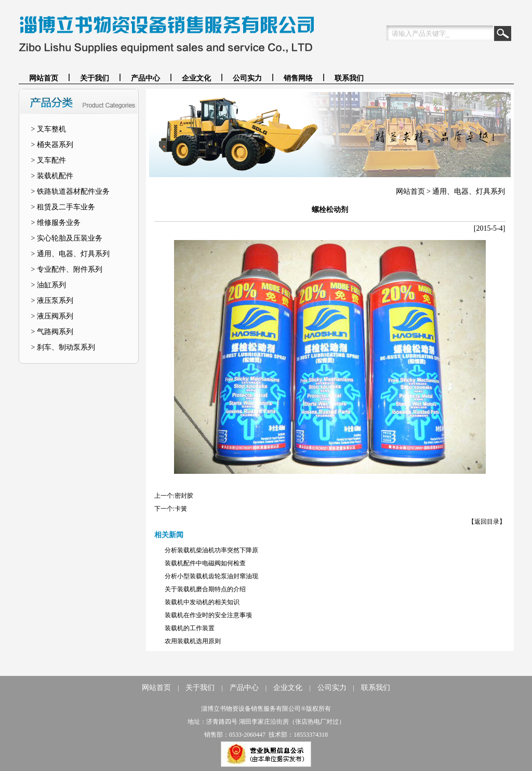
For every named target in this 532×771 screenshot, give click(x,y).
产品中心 (145, 78)
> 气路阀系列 (52, 332)
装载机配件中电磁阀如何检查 (205, 563)
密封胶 (184, 496)
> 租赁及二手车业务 (63, 207)
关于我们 (95, 78)
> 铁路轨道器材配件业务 (70, 191)
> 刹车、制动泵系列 (63, 347)
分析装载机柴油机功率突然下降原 (211, 550)
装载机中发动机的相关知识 (202, 602)
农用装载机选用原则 (193, 641)
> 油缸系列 (49, 285)
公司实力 (247, 78)
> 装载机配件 (52, 176)
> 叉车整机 (49, 129)
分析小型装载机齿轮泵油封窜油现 (211, 576)
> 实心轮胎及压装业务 (67, 238)
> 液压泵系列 (52, 301)
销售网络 (298, 78)
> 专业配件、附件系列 (67, 269)
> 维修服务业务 (56, 223)
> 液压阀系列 (52, 316)
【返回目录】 (487, 522)
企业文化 (196, 78)
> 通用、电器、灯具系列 (70, 254)
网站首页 (44, 78)
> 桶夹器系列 (52, 145)
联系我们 (349, 78)
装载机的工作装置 (190, 628)
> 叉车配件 (49, 160)
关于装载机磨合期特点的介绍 (205, 589)
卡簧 (181, 509)
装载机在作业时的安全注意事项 (208, 615)
